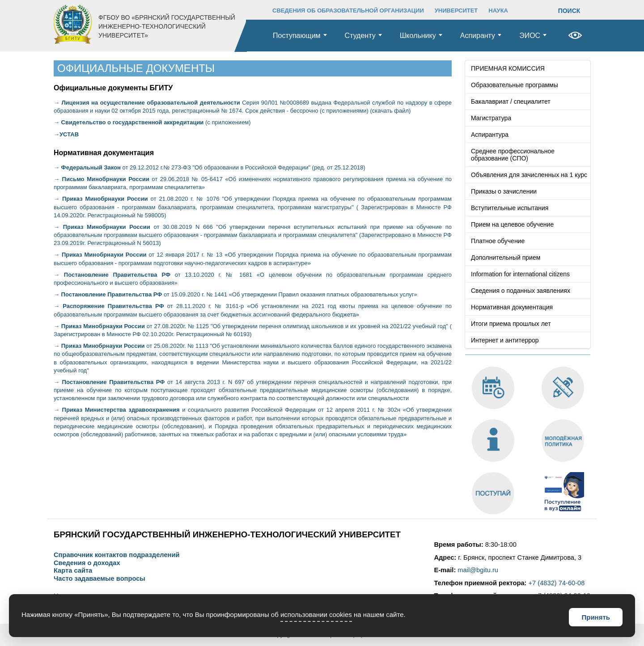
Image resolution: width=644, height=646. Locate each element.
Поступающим (297, 36)
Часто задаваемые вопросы (100, 579)
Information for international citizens (520, 274)
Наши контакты (78, 596)
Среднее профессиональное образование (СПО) (513, 155)
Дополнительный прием (506, 258)
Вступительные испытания (510, 208)
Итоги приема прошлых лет (511, 324)
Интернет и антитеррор (505, 340)
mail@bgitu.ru (478, 570)
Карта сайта (73, 571)
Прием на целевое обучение (512, 224)
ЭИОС (530, 36)
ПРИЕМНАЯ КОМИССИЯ (508, 68)
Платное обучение (498, 241)
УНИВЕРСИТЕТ (456, 11)
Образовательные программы (515, 85)
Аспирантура (490, 135)
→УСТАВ (66, 134)
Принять (596, 617)
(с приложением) (152, 122)
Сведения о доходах (87, 563)
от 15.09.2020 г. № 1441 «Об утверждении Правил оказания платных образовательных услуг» (235, 294)
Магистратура (491, 118)
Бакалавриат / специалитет (511, 101)
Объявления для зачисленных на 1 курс (529, 175)
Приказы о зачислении (504, 191)
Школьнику (418, 36)
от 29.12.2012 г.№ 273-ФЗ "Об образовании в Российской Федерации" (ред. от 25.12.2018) (210, 167)
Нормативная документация (512, 307)
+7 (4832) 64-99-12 (562, 595)
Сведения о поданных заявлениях (521, 291)
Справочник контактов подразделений (117, 555)
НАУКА (498, 11)
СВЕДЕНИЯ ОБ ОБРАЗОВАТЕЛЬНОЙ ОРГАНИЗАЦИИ (348, 11)
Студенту (360, 36)
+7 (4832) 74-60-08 (557, 583)
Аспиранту (478, 36)
